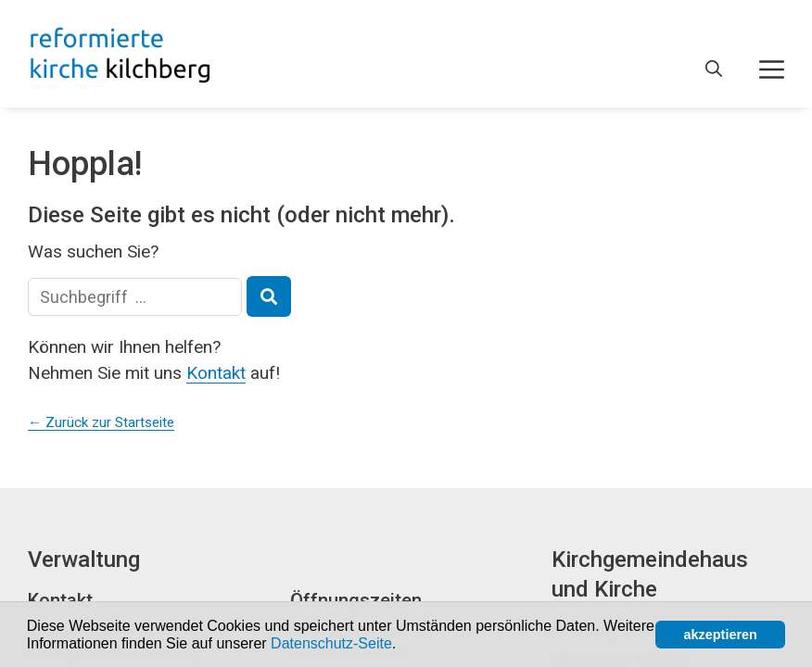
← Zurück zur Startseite (101, 422)
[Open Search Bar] (714, 69)
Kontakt (216, 373)
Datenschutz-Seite (331, 643)
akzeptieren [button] (721, 635)
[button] (403, 645)
